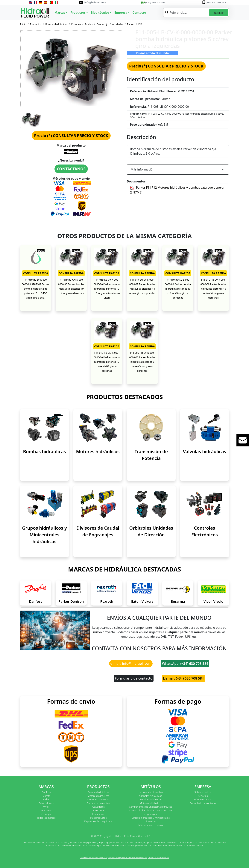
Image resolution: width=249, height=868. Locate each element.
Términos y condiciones (158, 857)
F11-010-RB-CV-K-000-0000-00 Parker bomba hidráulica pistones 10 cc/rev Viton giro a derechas (213, 289)
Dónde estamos (203, 799)
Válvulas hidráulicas (205, 451)
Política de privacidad (120, 857)
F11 (140, 24)
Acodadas (118, 24)
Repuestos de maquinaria (98, 821)
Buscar (219, 13)
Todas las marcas (46, 818)
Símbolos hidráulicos (151, 796)
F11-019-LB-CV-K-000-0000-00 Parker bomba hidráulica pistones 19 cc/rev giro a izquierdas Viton (107, 289)
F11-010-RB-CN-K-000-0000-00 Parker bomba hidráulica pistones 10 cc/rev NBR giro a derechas (107, 362)
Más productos (98, 818)
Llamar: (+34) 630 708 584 (183, 678)
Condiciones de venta (90, 857)
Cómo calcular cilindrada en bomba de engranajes (151, 812)
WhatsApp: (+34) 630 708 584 (185, 663)
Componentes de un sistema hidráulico (151, 807)
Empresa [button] (121, 13)
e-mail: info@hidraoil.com (131, 663)
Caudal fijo (102, 24)
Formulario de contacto (134, 678)
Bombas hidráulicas (56, 24)
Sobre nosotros (203, 792)
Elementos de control (98, 803)
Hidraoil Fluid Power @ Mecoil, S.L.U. (135, 836)
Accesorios (98, 810)
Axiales (89, 24)
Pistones (76, 24)
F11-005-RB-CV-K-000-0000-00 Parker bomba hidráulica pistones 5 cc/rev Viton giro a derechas (142, 362)
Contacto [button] (139, 13)
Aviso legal (105, 857)
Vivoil (46, 807)
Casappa (46, 814)
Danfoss (36, 601)
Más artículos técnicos (151, 825)
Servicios (203, 796)
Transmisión (98, 814)
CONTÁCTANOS (71, 169)
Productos (36, 24)
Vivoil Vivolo (213, 601)
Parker (131, 24)
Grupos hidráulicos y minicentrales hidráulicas (151, 820)
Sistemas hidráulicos (98, 799)
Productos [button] (78, 13)
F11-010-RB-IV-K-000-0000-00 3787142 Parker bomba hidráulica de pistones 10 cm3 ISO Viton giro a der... (36, 289)
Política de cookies (139, 857)
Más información (142, 169)
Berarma (178, 601)
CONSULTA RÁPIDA (36, 273)
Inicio (23, 24)
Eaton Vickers (142, 601)
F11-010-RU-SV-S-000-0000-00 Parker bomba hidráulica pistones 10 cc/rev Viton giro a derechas (178, 289)
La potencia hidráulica (151, 792)
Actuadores (98, 807)
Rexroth (107, 601)
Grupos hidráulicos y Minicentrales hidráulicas (44, 535)
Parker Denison (71, 601)
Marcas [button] (60, 13)
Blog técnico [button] (100, 13)
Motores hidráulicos (98, 451)
